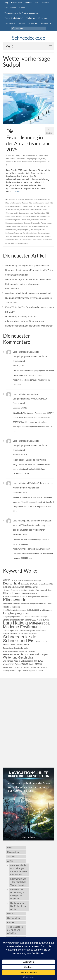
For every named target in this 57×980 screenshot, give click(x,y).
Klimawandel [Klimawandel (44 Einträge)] (15, 600)
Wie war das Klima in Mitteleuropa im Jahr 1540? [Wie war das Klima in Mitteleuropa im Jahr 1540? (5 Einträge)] (23, 661)
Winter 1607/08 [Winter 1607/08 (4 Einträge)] (9, 664)
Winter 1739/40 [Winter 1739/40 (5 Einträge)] (35, 664)
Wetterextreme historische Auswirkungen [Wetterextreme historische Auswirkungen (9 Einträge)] (25, 654)
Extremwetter (43, 156)
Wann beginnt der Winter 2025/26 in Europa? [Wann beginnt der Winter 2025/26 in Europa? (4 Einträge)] (19, 651)
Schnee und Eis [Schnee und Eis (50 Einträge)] (19, 641)
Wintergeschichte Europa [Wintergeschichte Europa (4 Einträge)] (12, 671)
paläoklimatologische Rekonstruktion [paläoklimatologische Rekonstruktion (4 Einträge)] (33, 631)
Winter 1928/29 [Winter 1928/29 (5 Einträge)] (9, 667)
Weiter (17, 192)
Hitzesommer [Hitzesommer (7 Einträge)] (32, 587)
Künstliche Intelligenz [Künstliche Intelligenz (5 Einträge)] (12, 607)
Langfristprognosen (33, 159)
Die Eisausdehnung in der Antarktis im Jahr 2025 (32, 213)
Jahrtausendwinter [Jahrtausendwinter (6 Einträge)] (44, 590)
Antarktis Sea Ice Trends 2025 (43, 203)
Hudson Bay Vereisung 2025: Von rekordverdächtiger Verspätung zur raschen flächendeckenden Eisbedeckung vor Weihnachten (29, 321)
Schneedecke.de (29, 38)
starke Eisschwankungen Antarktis (39, 237)
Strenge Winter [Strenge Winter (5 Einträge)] (9, 645)
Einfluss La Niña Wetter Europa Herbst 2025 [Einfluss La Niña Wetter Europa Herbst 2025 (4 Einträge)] (37, 584)
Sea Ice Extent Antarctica (18, 237)
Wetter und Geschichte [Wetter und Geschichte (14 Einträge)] (18, 657)
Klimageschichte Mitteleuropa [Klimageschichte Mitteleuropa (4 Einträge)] (39, 597)
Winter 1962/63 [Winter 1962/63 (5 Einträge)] (23, 667)
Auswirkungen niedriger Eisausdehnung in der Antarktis (24, 206)
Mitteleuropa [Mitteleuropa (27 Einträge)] (39, 623)
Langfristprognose (23, 230)
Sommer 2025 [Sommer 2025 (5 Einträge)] (41, 642)
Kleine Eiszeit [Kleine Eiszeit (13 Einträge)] (12, 593)
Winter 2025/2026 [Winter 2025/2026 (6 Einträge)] (39, 667)
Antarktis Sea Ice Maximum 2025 (21, 203)
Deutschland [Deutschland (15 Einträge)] (11, 583)
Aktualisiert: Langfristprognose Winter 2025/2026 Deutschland (30, 356)
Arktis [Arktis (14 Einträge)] (7, 580)
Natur (43, 159)
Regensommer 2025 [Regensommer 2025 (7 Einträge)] (13, 634)
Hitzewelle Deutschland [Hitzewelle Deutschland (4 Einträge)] (11, 590)
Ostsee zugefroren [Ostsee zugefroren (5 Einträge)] (11, 631)
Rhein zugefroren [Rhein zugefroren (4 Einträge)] (30, 634)
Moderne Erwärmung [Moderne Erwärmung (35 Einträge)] (22, 627)
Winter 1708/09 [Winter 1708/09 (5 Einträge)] (22, 664)
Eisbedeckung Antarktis (31, 216)
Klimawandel (20, 159)
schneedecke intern (13, 162)
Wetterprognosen (39, 162)
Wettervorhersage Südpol (20, 243)
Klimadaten (10, 159)
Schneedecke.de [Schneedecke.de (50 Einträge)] (20, 637)
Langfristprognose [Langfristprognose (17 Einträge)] (16, 613)
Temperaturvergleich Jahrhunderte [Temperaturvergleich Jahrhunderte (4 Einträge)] (15, 648)
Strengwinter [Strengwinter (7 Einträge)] (23, 645)
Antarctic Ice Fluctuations (16, 200)
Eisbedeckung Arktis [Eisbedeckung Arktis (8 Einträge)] (13, 587)
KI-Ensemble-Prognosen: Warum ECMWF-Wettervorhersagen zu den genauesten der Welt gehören (33, 525)
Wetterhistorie (27, 162)
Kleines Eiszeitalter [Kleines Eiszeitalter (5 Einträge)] (29, 593)
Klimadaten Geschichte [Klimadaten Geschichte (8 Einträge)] (15, 596)
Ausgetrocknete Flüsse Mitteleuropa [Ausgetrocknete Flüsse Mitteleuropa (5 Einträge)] (27, 580)
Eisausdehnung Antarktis (14, 216)
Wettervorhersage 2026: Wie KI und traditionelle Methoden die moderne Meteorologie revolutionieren (28, 284)
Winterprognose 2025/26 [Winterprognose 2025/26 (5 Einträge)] (33, 671)
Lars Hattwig (16, 156)
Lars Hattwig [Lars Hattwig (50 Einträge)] (15, 623)
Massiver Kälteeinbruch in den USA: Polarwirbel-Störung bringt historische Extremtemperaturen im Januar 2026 (29, 298)
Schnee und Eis (19, 233)
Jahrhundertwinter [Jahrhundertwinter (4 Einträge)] (28, 590)
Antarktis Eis (29, 200)
